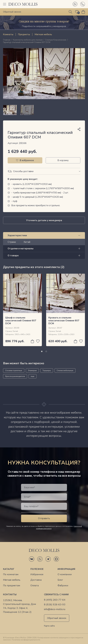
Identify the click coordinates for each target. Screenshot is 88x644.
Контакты (10, 595)
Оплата (35, 586)
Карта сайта (49, 626)
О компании (65, 574)
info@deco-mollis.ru (55, 609)
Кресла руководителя (15, 376)
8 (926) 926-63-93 (55, 605)
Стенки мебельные (65, 371)
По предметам (12, 586)
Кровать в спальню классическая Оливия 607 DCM (64, 321)
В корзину (63, 160)
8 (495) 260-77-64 (55, 600)
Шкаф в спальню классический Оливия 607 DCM (21, 321)
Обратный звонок (57, 618)
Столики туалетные (14, 371)
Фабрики (63, 586)
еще (33, 376)
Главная (7, 40)
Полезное (37, 569)
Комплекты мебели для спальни (28, 40)
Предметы (24, 34)
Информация (66, 569)
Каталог (9, 569)
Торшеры (47, 371)
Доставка (36, 580)
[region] (44, 110)
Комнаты (8, 34)
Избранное (37, 574)
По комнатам (11, 574)
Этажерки (32, 371)
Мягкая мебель (43, 34)
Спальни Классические (56, 40)
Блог (60, 580)
